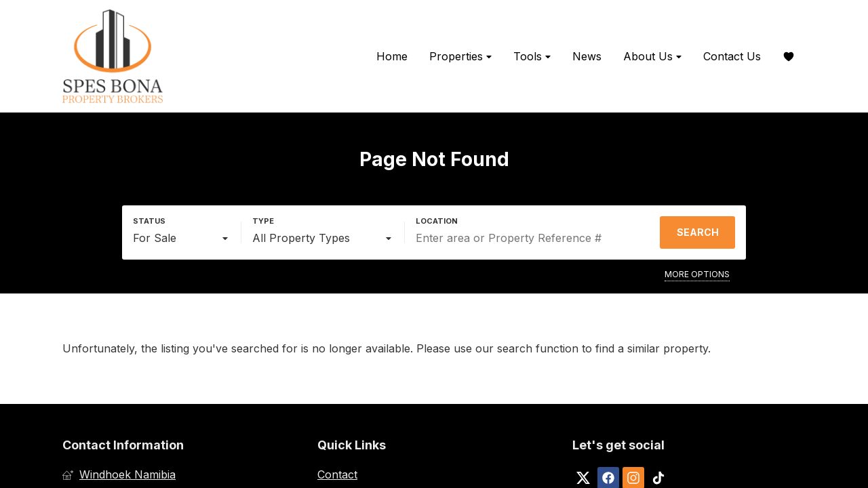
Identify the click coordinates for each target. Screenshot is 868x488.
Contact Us (732, 56)
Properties (460, 57)
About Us (652, 57)
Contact (337, 474)
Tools (532, 57)
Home (392, 56)
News (587, 56)
